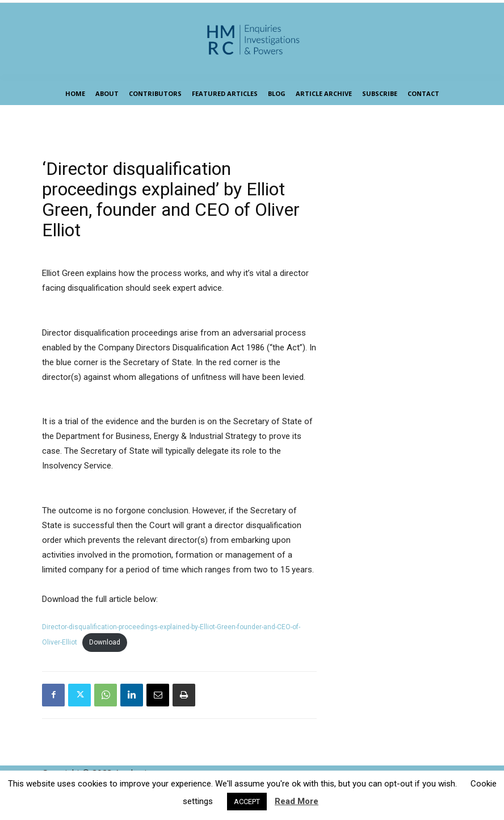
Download (105, 642)
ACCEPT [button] (247, 802)
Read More (297, 801)
